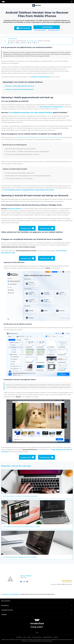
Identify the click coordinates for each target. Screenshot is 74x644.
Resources (6, 594)
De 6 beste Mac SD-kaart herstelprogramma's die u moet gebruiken (20, 557)
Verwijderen (55, 637)
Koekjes (29, 637)
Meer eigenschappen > (41, 30)
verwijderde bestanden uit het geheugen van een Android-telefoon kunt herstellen (38, 137)
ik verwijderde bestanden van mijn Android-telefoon (31, 113)
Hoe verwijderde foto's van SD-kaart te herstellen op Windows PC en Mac (21, 527)
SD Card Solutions (32, 41)
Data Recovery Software (14, 209)
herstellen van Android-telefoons (40, 77)
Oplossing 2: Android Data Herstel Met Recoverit (19, 89)
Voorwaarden (19, 637)
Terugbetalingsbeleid (47, 637)
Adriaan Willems (13, 39)
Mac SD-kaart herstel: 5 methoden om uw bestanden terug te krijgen (20, 496)
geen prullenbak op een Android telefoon (51, 107)
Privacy (25, 637)
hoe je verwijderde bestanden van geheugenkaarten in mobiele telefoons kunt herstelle (29, 190)
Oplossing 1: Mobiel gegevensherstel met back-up (20, 86)
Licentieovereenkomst (37, 637)
